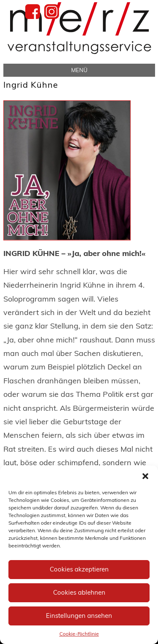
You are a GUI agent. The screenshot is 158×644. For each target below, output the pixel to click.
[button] (145, 476)
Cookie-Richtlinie (79, 634)
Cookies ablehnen (79, 592)
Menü (79, 70)
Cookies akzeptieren (79, 569)
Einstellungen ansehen (79, 616)
